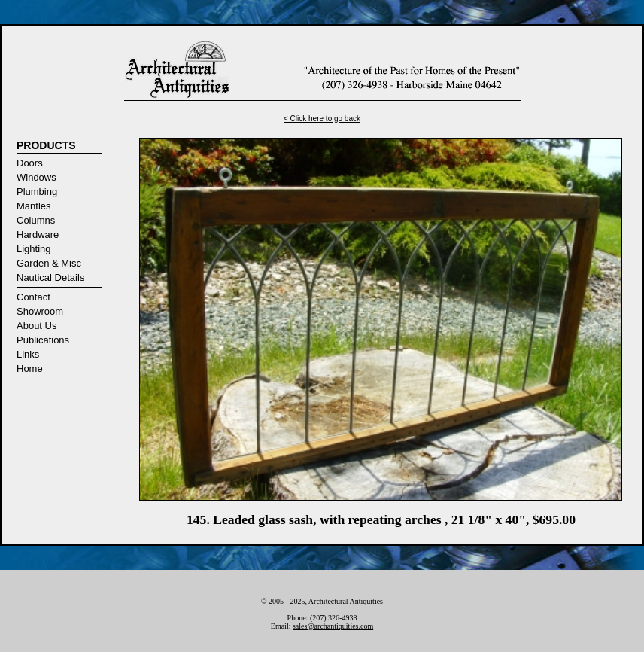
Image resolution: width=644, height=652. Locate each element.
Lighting (34, 249)
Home (30, 369)
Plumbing (37, 192)
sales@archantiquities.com (333, 626)
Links (28, 354)
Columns (36, 220)
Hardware (38, 235)
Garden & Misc (49, 263)
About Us (36, 326)
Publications (43, 340)
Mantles (34, 206)
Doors (30, 163)
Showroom (40, 311)
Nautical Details (50, 277)
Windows (36, 177)
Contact (33, 297)
